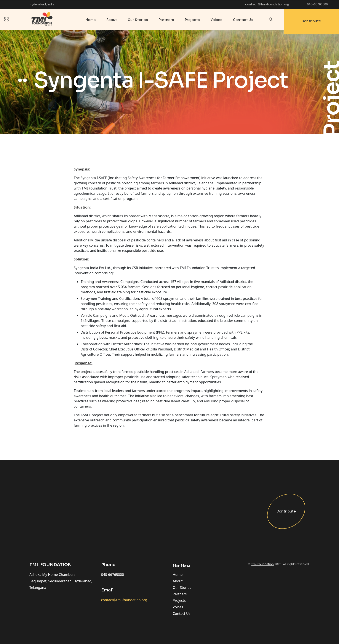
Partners (167, 20)
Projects (193, 20)
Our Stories (138, 20)
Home (91, 20)
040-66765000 (317, 5)
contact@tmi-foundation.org (267, 5)
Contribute (286, 512)
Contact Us (243, 20)
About (112, 20)
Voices (217, 20)
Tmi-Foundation (262, 564)
